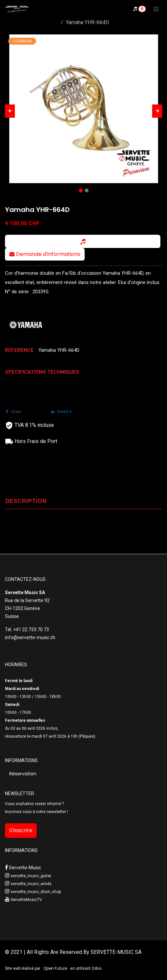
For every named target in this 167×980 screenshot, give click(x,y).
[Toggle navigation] (156, 9)
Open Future (55, 968)
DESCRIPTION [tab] (26, 501)
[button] (10, 111)
